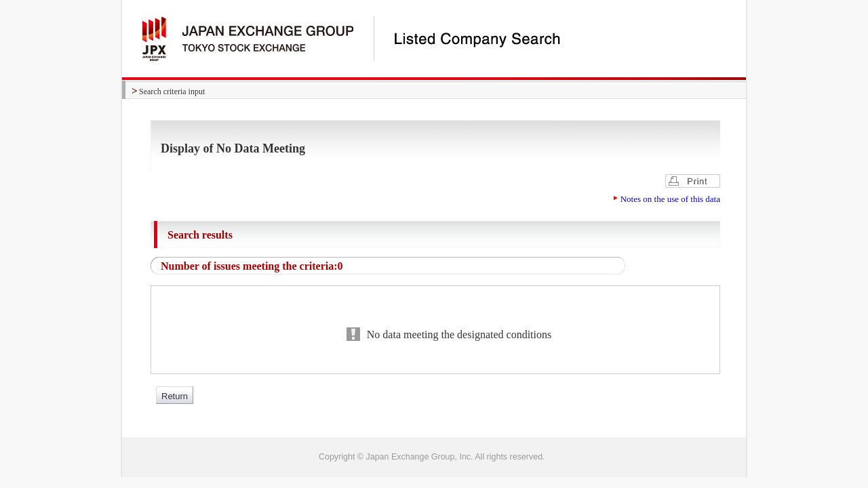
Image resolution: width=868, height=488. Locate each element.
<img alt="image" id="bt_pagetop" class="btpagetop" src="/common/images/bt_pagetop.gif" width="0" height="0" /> (434, 457)
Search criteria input (172, 91)
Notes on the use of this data (670, 199)
